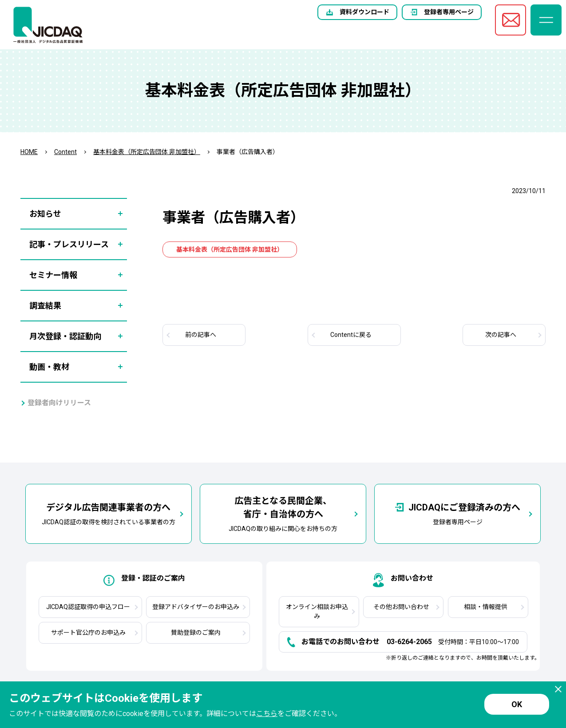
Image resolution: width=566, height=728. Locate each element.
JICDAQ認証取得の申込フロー (88, 607)
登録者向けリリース (59, 403)
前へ (201, 335)
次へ (501, 335)
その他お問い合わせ (401, 607)
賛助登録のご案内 (196, 633)
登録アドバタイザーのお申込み (196, 607)
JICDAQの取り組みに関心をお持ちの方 (283, 513)
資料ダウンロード (364, 12)
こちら (267, 714)
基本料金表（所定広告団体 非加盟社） (147, 152)
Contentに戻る (351, 335)
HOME (29, 152)
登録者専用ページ (449, 12)
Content (65, 152)
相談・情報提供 (486, 607)
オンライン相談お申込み (317, 611)
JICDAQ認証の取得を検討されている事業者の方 (109, 513)
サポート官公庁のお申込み (88, 633)
